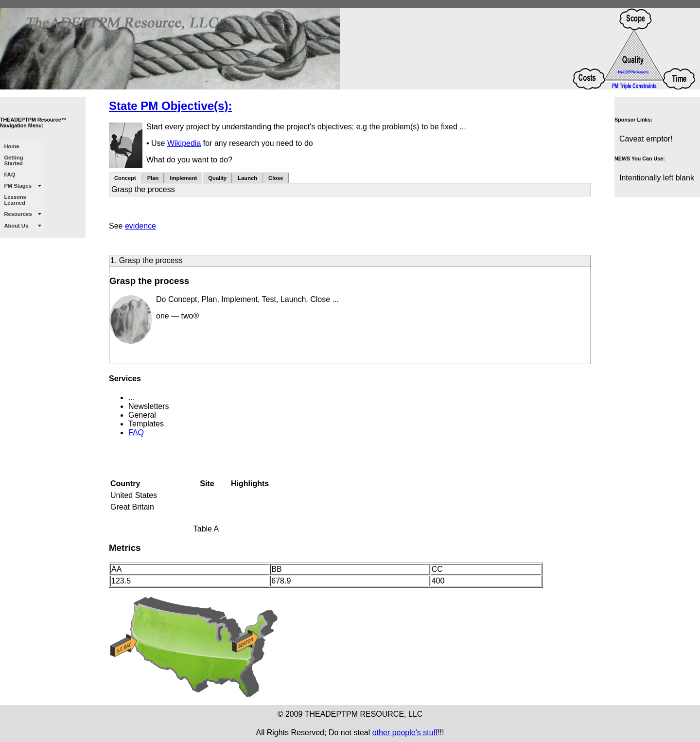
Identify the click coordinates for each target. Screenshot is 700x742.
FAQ (136, 433)
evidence (140, 226)
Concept (125, 178)
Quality (217, 178)
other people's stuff (405, 733)
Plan (153, 178)
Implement (183, 178)
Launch (247, 178)
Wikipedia (184, 143)
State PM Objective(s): (170, 106)
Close (276, 178)
